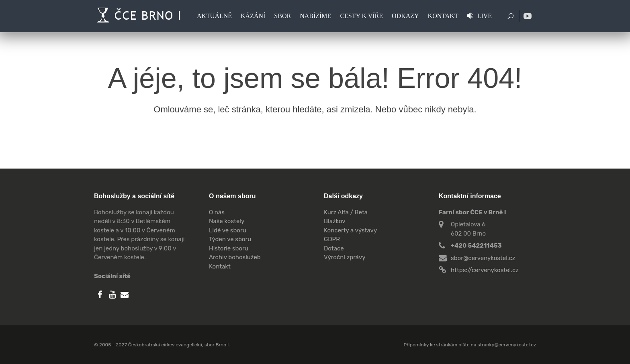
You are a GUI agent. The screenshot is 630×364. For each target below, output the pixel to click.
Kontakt (220, 266)
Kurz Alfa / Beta (346, 212)
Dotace (334, 248)
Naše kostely (227, 221)
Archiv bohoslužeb (235, 257)
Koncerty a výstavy (350, 230)
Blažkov (335, 221)
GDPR (332, 239)
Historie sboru (229, 248)
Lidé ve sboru (228, 230)
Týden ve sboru (230, 239)
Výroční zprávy (345, 257)
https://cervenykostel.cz (485, 270)
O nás (217, 212)
